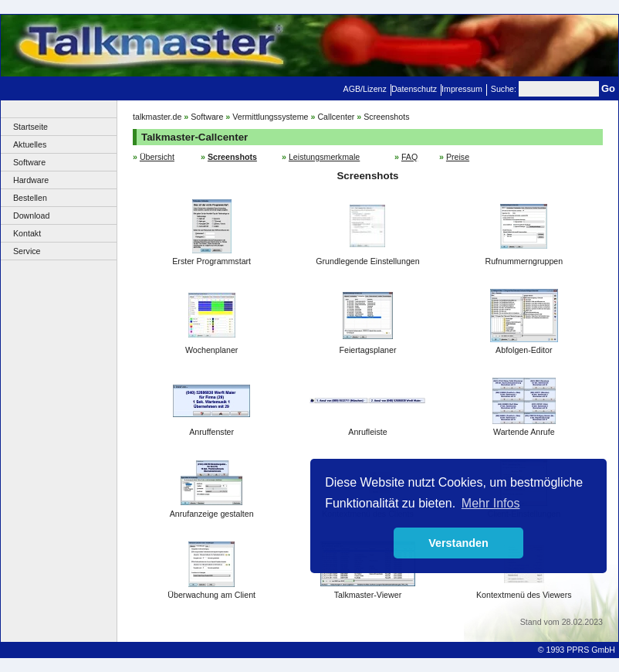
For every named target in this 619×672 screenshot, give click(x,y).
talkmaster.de (157, 117)
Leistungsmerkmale (324, 157)
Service (27, 251)
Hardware (31, 180)
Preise (458, 157)
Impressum (462, 89)
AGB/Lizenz (365, 89)
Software (29, 162)
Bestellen (30, 198)
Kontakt (27, 233)
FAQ (409, 157)
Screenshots (386, 117)
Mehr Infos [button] (491, 503)
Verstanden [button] (458, 543)
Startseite (30, 127)
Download (31, 216)
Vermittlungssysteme (270, 117)
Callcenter (336, 117)
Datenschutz (414, 89)
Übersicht (157, 157)
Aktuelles (30, 144)
